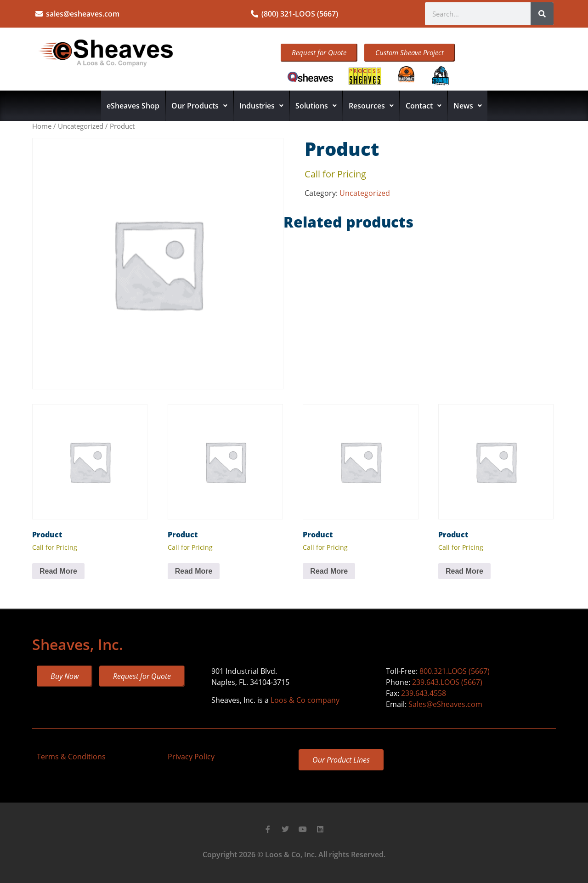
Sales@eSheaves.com (445, 704)
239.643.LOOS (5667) (447, 682)
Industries (261, 106)
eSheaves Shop (133, 106)
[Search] (542, 14)
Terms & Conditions (71, 757)
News (468, 106)
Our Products (199, 106)
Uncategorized (81, 126)
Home (42, 126)
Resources (371, 106)
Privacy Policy (191, 757)
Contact (424, 106)
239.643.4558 (424, 693)
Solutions (316, 106)
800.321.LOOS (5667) (455, 671)
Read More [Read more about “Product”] (58, 571)
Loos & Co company (305, 700)
